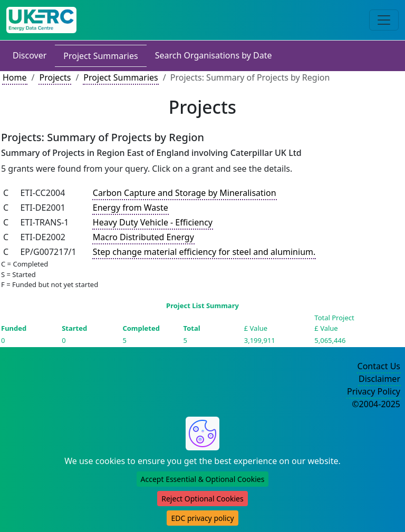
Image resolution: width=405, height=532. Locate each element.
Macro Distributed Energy (143, 237)
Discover (30, 55)
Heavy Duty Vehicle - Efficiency (153, 222)
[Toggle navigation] (384, 20)
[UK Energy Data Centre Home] (41, 20)
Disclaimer (379, 379)
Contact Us (379, 366)
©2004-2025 (376, 404)
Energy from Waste (131, 208)
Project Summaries (100, 56)
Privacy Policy (374, 391)
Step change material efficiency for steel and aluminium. (204, 252)
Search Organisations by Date (214, 55)
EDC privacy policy (202, 518)
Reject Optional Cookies (202, 499)
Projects (55, 77)
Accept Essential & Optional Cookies (203, 479)
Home (15, 77)
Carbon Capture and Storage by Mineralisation (185, 193)
